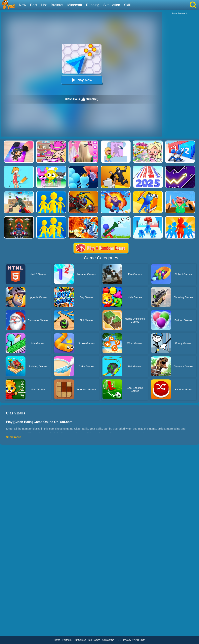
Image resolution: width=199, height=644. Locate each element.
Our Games (80, 640)
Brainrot (57, 5)
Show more (13, 437)
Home (57, 640)
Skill (127, 5)
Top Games (94, 640)
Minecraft (75, 5)
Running (93, 5)
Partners (67, 640)
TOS (119, 640)
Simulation (112, 5)
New (22, 5)
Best (34, 5)
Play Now (82, 80)
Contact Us (108, 640)
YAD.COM (140, 640)
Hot (44, 5)
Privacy (127, 640)
